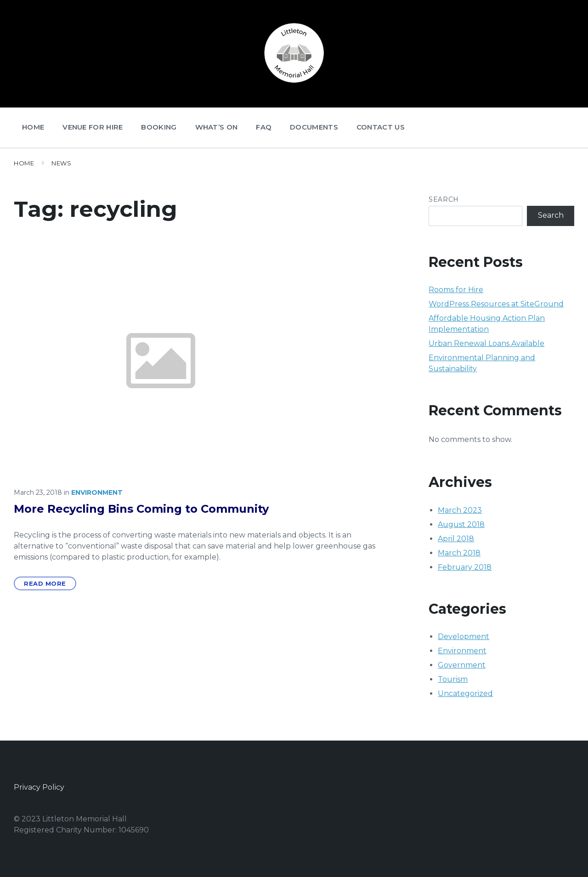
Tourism (453, 679)
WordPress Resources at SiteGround (496, 304)
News (61, 163)
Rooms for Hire (456, 290)
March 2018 (459, 553)
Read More (45, 583)
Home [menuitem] (33, 127)
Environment (97, 492)
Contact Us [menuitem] (381, 127)
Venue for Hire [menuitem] (93, 127)
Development (464, 637)
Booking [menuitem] (159, 127)
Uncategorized (465, 693)
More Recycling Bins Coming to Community (141, 509)
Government (462, 665)
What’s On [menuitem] (217, 127)
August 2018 (461, 524)
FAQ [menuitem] (264, 127)
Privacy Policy (39, 787)
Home (24, 163)
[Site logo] (294, 85)
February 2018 (465, 567)
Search (444, 199)
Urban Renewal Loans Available (486, 343)
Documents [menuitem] (314, 127)
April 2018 (456, 539)
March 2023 (460, 510)
